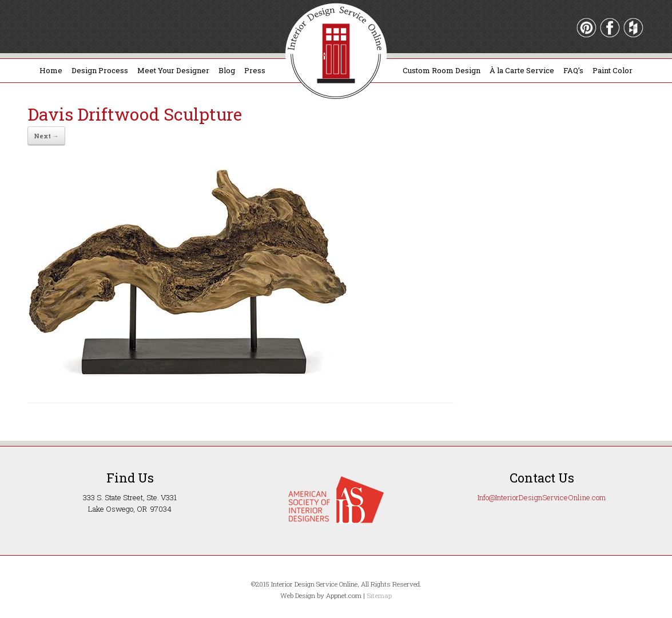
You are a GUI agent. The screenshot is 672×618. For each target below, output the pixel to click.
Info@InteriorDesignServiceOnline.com (542, 497)
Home (51, 70)
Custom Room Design (442, 70)
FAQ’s (573, 70)
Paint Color (613, 70)
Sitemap (379, 595)
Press (255, 70)
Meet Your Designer (173, 70)
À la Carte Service (522, 70)
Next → (46, 136)
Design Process (100, 70)
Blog (227, 70)
